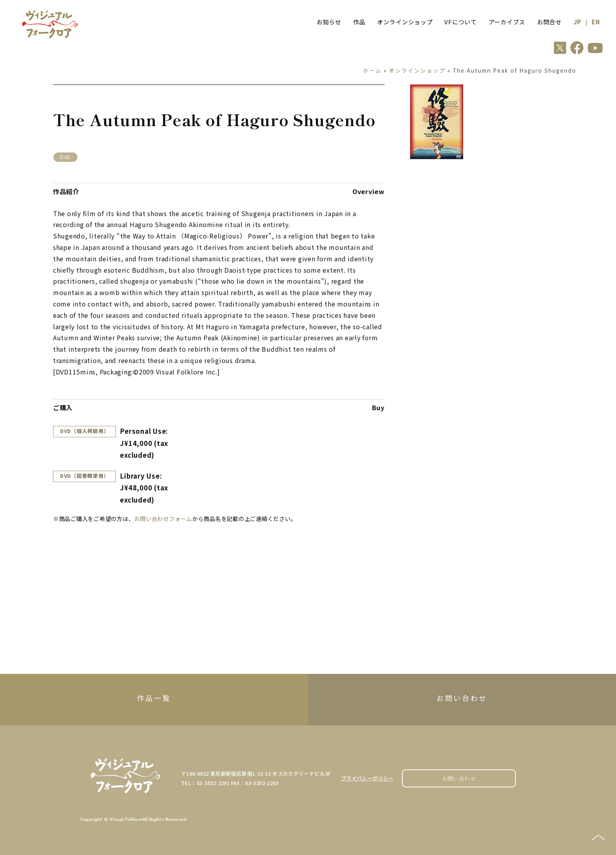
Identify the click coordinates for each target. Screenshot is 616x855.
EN (596, 22)
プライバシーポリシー (367, 778)
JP (578, 22)
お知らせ (329, 22)
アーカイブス (507, 22)
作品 (359, 22)
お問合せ (549, 22)
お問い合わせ (459, 778)
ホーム (372, 70)
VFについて (461, 22)
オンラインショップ (405, 22)
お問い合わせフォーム (163, 518)
